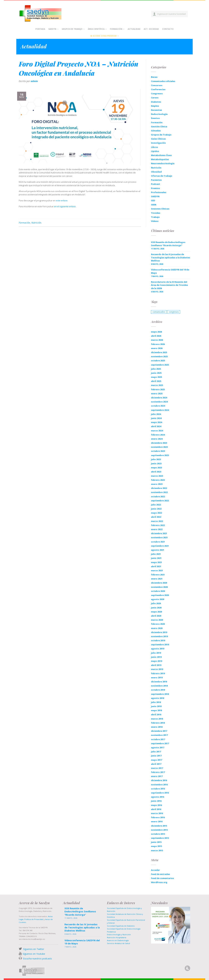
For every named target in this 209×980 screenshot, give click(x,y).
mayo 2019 (157, 661)
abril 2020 (156, 616)
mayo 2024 (157, 422)
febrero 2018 (158, 723)
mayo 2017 (157, 760)
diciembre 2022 (159, 488)
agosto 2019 (158, 649)
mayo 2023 (157, 468)
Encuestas (157, 110)
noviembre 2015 (159, 830)
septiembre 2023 (160, 455)
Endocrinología (159, 114)
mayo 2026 (157, 332)
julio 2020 (156, 603)
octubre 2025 (158, 360)
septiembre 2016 (160, 793)
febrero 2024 (158, 435)
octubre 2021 (158, 542)
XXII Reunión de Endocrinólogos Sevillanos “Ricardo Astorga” (168, 244)
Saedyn (52, 29)
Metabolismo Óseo (161, 155)
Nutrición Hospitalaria (117, 937)
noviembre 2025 (159, 356)
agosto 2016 (158, 797)
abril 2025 (156, 381)
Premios (155, 188)
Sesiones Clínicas (160, 209)
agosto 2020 (158, 599)
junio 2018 (156, 706)
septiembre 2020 (160, 595)
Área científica (96, 29)
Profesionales (159, 192)
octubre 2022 (158, 496)
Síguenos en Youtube (34, 954)
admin (34, 81)
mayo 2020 (157, 612)
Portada (40, 29)
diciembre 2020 (159, 583)
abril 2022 (156, 517)
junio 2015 (156, 842)
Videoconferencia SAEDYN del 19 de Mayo (170, 271)
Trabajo (155, 217)
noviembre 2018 (159, 686)
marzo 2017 (157, 768)
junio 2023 (156, 463)
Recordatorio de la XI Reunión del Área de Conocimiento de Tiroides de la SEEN (169, 285)
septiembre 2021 (160, 546)
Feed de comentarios (162, 878)
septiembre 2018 (160, 694)
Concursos (157, 85)
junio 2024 (156, 418)
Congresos (157, 93)
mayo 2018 (157, 710)
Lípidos (155, 151)
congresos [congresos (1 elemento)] (174, 312)
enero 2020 (157, 628)
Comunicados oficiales (163, 81)
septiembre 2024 (160, 410)
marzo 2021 (157, 570)
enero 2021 (157, 579)
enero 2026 (157, 348)
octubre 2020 (158, 591)
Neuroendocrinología (163, 163)
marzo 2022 (157, 521)
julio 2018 (156, 702)
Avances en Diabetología (118, 940)
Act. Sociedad (151, 29)
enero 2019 (157, 678)
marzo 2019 (157, 669)
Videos (155, 221)
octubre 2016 (158, 789)
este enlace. (62, 201)
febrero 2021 (158, 575)
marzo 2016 (157, 813)
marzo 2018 (157, 719)
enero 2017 (157, 776)
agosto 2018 (158, 698)
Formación (116, 29)
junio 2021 (156, 558)
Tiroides (156, 213)
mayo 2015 (157, 846)
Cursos (155, 98)
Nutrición (36, 223)
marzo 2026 (157, 340)
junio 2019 (156, 657)
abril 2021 (156, 566)
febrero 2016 (158, 817)
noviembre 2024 (159, 402)
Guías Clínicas (158, 139)
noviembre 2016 (159, 785)
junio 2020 (156, 608)
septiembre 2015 (160, 838)
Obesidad (156, 172)
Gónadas (156, 131)
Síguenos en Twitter (34, 949)
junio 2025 (156, 373)
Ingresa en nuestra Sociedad (172, 14)
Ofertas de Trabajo (162, 176)
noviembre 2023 (159, 447)
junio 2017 (156, 756)
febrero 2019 (158, 673)
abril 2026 (156, 336)
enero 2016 (157, 821)
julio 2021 (156, 554)
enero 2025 (157, 394)
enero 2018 (157, 727)
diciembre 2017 (159, 731)
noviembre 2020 (159, 587)
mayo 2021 (157, 562)
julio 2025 (156, 369)
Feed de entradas (161, 874)
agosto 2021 (158, 550)
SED (153, 201)
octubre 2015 (158, 834)
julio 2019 (156, 653)
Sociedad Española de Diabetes (121, 926)
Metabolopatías (160, 159)
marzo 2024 (157, 431)
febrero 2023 (158, 480)
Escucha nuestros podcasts (37, 959)
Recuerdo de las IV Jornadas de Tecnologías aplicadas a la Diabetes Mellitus (171, 257)
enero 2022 (157, 529)
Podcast (156, 184)
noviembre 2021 (159, 537)
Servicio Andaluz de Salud (118, 943)
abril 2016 (156, 809)
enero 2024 (157, 439)
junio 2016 (156, 801)
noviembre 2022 (159, 492)
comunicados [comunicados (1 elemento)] (159, 312)
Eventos (155, 118)
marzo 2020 (157, 620)
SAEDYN (155, 196)
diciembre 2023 (159, 443)
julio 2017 (156, 752)
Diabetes (156, 102)
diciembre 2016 (159, 780)
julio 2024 (156, 414)
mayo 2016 (157, 805)
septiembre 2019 (160, 645)
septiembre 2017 (160, 743)
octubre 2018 (158, 690)
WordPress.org (159, 882)
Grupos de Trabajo (72, 29)
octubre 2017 (158, 739)
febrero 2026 (158, 344)
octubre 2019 (158, 640)
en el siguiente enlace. (65, 206)
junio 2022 (156, 509)
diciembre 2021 (159, 533)
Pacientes (156, 180)
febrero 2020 (158, 624)
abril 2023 (156, 472)
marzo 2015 (157, 850)
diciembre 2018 (159, 682)
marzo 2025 (157, 385)
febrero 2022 (158, 525)
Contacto (168, 29)
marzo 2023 (157, 476)
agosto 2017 (158, 747)
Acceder (155, 870)
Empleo (155, 106)
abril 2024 (156, 426)
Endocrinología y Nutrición (119, 934)
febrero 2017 (158, 772)
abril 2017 (156, 764)
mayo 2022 (157, 513)
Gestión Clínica (159, 126)
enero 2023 (157, 484)
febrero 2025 (158, 389)
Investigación (158, 143)
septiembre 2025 (160, 365)
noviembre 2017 (159, 735)
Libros (154, 147)
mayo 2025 (157, 377)
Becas (154, 77)
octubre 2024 (158, 406)
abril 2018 (156, 714)
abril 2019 (156, 665)
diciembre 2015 (159, 826)
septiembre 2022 (160, 501)
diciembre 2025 (159, 352)
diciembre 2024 (159, 398)
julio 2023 (156, 459)
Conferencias (158, 89)
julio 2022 (156, 505)
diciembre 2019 (159, 632)
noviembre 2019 (159, 636)
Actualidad (134, 29)
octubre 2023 (158, 451)
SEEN (154, 205)
